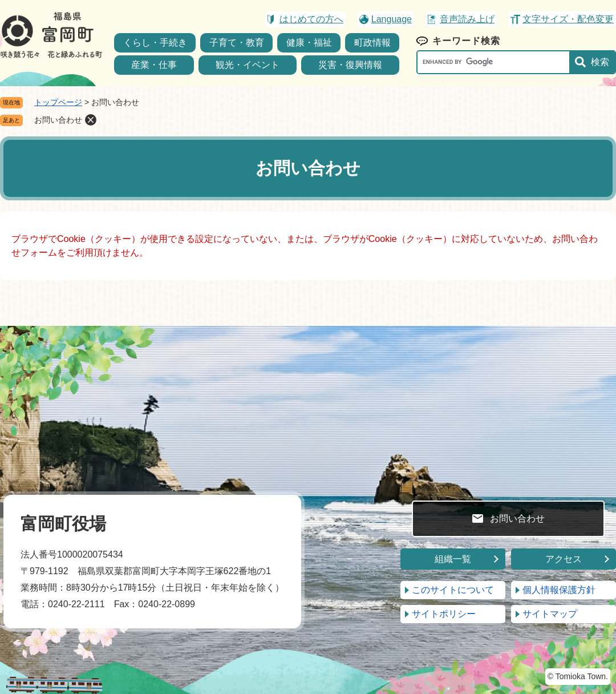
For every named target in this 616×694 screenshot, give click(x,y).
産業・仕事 (154, 65)
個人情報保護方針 (559, 590)
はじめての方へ (311, 19)
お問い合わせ (58, 120)
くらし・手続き (155, 43)
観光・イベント (248, 65)
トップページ (58, 102)
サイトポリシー (444, 614)
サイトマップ (550, 614)
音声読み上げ (467, 19)
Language (392, 19)
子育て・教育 (237, 43)
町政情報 (372, 43)
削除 (91, 120)
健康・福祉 (309, 43)
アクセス (564, 559)
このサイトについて (453, 590)
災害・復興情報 (350, 65)
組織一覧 (453, 559)
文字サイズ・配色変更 (568, 19)
